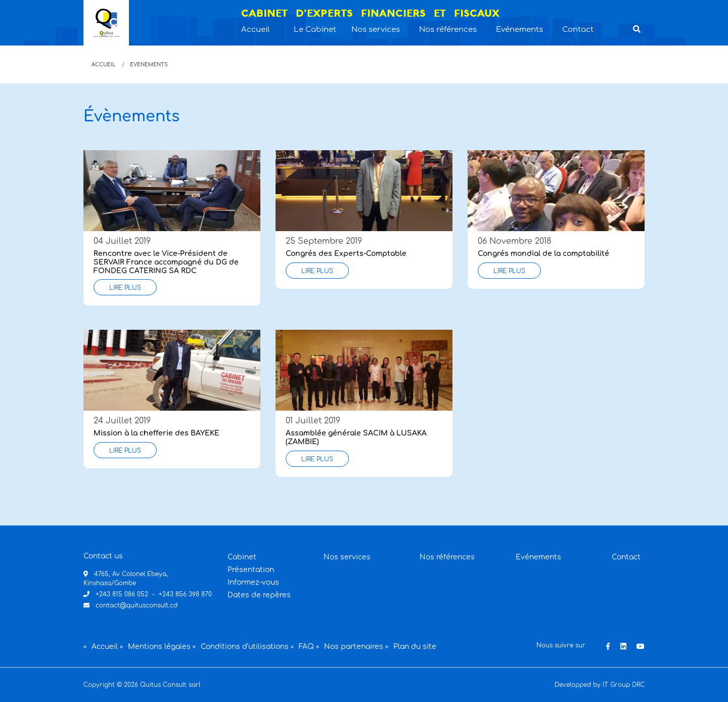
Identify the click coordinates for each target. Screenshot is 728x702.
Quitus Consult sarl (170, 685)
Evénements (538, 557)
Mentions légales (159, 647)
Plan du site (415, 647)
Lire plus (125, 288)
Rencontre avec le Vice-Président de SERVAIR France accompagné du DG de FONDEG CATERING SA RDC (166, 262)
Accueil (103, 64)
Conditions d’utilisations (245, 647)
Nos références (447, 557)
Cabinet (242, 557)
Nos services (347, 557)
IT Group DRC (624, 685)
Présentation (251, 570)
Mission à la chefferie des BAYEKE (156, 433)
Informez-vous (253, 582)
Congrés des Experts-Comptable (346, 254)
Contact (626, 557)
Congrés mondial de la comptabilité (543, 254)
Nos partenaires (354, 647)
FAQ (306, 647)
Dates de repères (259, 595)
